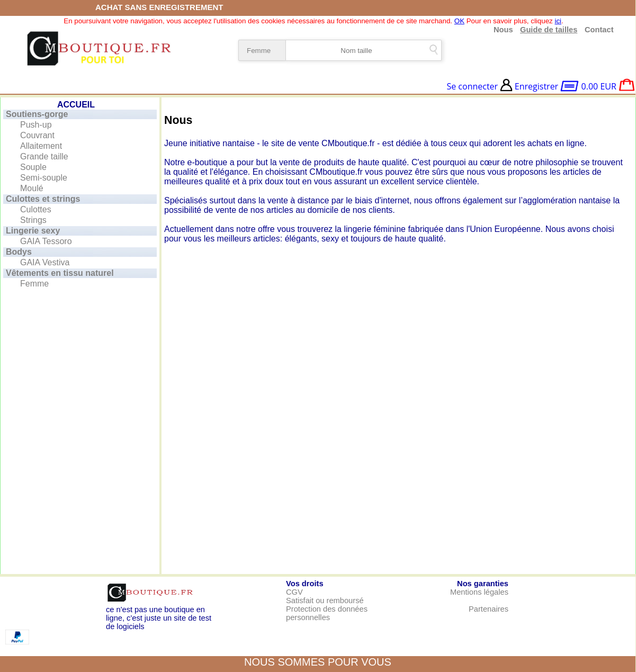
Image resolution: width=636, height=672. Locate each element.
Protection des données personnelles (327, 613)
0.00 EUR (599, 86)
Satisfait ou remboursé (325, 601)
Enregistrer (536, 86)
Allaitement (41, 146)
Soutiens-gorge (37, 114)
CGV (294, 592)
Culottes (36, 209)
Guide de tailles (549, 30)
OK (459, 21)
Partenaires (489, 609)
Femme (34, 284)
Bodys (19, 252)
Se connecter (472, 86)
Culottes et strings (43, 199)
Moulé (32, 188)
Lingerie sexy (33, 231)
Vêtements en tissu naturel (60, 273)
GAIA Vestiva (45, 262)
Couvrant (37, 135)
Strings (33, 220)
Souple (33, 167)
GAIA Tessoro (46, 241)
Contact (597, 30)
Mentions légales (479, 592)
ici (558, 21)
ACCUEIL (76, 105)
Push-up (36, 125)
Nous (503, 30)
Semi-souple (44, 178)
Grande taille (44, 156)
